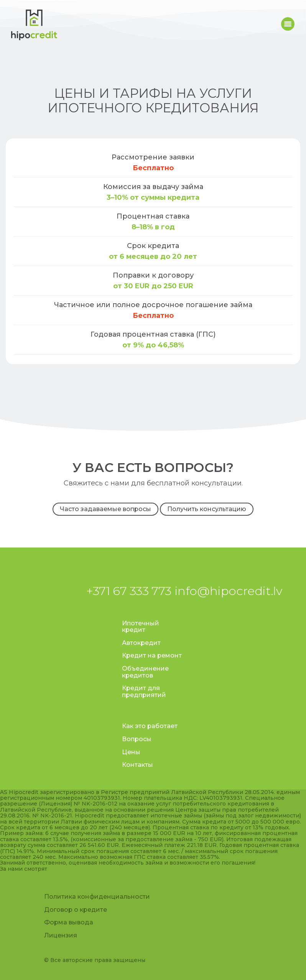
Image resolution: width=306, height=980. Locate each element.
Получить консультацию (207, 509)
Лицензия (61, 935)
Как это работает (150, 726)
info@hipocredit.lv (228, 591)
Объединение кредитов (145, 672)
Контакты (137, 765)
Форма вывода (69, 922)
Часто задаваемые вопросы (105, 509)
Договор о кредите (76, 910)
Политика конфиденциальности (97, 897)
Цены (131, 752)
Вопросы (137, 739)
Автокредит (141, 643)
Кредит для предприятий (144, 691)
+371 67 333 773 (129, 591)
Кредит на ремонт (152, 655)
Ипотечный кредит (141, 627)
